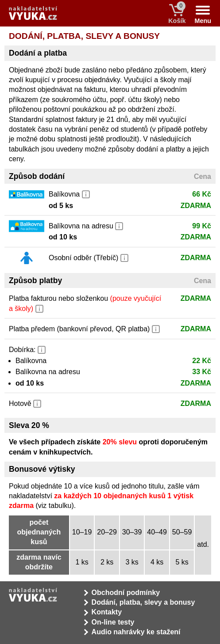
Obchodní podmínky (126, 593)
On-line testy (113, 622)
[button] (86, 193)
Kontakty (107, 612)
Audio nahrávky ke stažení (136, 632)
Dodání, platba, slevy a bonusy (143, 602)
